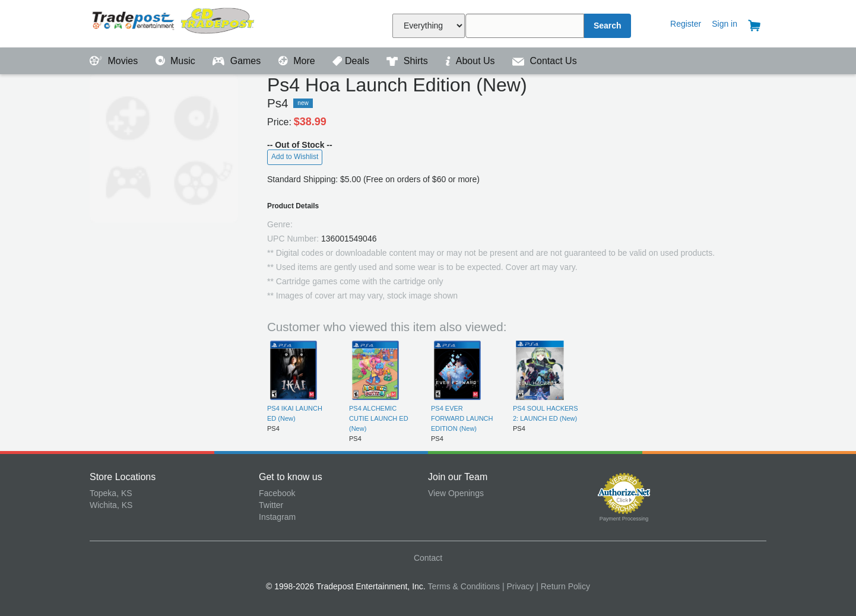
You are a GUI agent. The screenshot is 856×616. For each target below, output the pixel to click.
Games (238, 61)
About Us (471, 61)
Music (177, 61)
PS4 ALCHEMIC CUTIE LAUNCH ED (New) (379, 419)
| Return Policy (563, 586)
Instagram (277, 517)
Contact (428, 558)
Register (686, 24)
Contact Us (545, 61)
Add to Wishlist (295, 157)
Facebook (277, 493)
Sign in (725, 24)
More (298, 61)
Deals (352, 61)
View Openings (456, 493)
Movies (115, 61)
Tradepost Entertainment (174, 22)
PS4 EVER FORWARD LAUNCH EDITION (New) (462, 419)
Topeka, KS (111, 493)
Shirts (408, 61)
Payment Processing (624, 519)
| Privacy (518, 586)
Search (608, 26)
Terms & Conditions (464, 586)
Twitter (271, 505)
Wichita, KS (111, 505)
